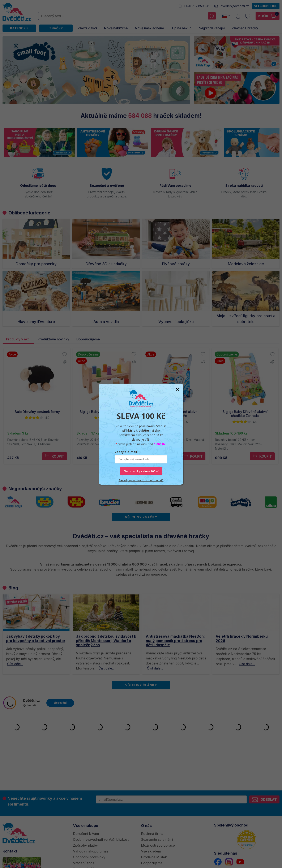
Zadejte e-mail (126, 452)
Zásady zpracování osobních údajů (141, 480)
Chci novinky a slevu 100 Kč (141, 471)
